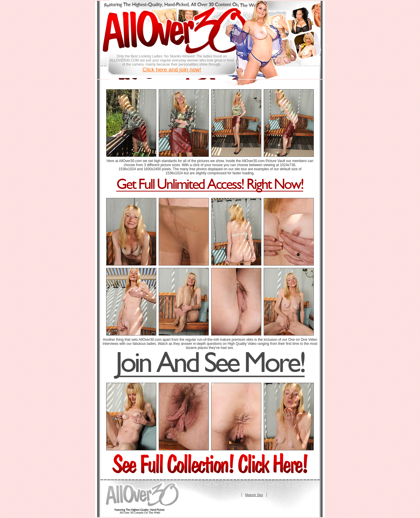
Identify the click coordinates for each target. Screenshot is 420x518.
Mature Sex (254, 495)
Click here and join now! (172, 70)
